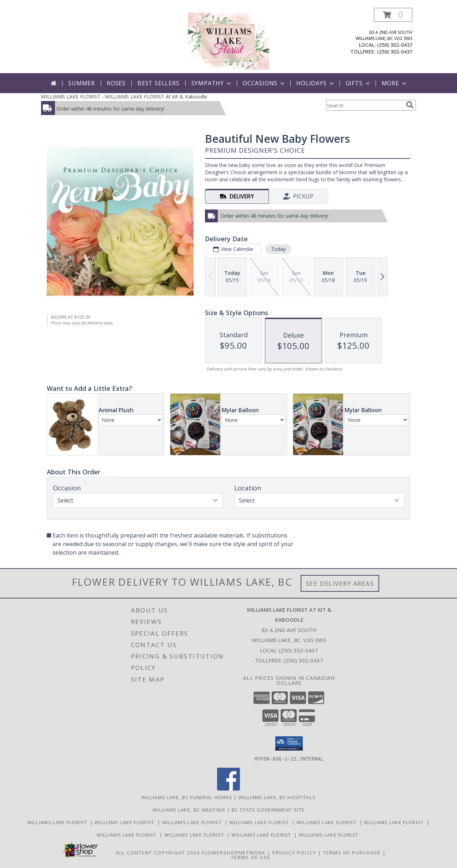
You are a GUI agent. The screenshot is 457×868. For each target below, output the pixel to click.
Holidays (316, 83)
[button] (393, 15)
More (395, 83)
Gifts (358, 83)
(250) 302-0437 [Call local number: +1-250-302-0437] (395, 45)
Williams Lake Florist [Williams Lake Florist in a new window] (59, 822)
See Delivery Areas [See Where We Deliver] (340, 583)
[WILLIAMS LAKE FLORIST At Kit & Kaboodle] (228, 41)
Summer (82, 83)
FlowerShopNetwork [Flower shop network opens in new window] (234, 852)
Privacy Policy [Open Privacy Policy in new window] (294, 852)
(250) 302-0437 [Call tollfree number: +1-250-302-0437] (395, 52)
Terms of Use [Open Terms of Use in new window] (251, 857)
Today (278, 249)
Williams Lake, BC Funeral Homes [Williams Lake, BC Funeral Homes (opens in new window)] (187, 797)
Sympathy (212, 83)
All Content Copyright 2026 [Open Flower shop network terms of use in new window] (158, 852)
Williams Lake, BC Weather (189, 809)
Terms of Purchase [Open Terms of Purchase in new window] (352, 852)
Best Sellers (159, 83)
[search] (410, 105)
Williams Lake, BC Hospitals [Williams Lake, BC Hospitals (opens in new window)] (277, 797)
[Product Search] (365, 105)
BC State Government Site (268, 809)
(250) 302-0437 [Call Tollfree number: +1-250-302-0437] (303, 660)
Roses (116, 83)
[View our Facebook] (228, 788)
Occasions (264, 83)
